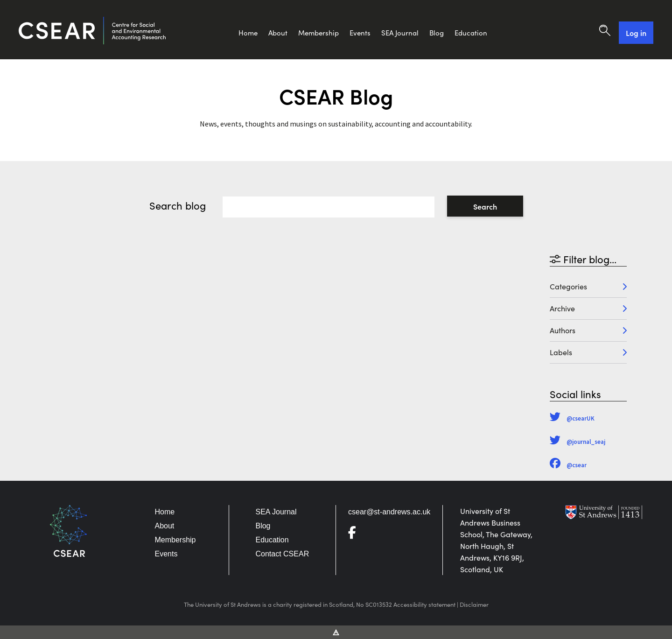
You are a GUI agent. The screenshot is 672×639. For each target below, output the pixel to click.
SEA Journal (400, 33)
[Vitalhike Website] (336, 632)
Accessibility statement (424, 604)
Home (248, 33)
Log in (636, 33)
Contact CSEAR (282, 554)
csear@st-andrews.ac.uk (389, 512)
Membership (318, 33)
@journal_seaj (577, 442)
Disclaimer (474, 604)
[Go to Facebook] (356, 535)
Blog (437, 33)
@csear (568, 465)
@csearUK (572, 418)
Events (360, 33)
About (278, 33)
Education (471, 33)
